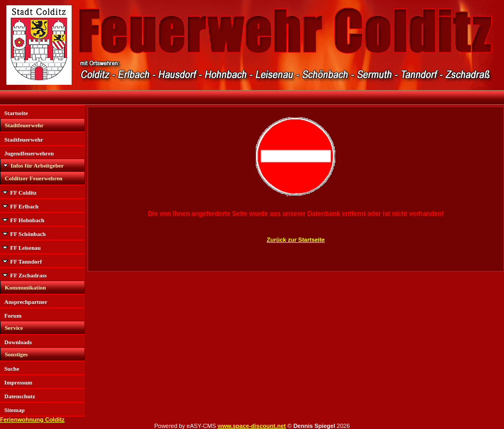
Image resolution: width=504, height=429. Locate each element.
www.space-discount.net (252, 426)
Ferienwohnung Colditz (32, 419)
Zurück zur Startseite (296, 240)
